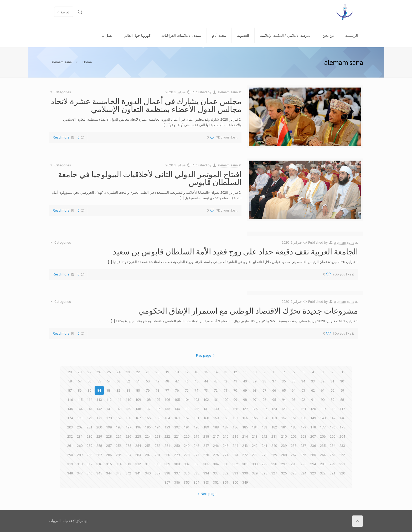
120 (313, 409)
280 (167, 455)
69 (245, 390)
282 (148, 455)
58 (70, 381)
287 (99, 455)
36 (284, 381)
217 (216, 436)
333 (216, 473)
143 (89, 409)
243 (245, 446)
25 (109, 372)
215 (235, 436)
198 (119, 427)
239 (284, 446)
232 (70, 436)
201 (89, 427)
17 (187, 372)
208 (303, 436)
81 (128, 390)
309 (167, 464)
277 (196, 455)
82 (119, 390)
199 (109, 427)
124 (274, 409)
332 (226, 473)
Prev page (206, 355)
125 (264, 409)
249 (187, 446)
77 (167, 390)
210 (284, 436)
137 (148, 409)
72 (216, 390)
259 (89, 446)
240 (274, 446)
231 (80, 436)
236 (313, 446)
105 (177, 400)
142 (99, 409)
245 (226, 446)
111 (119, 400)
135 (167, 409)
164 (167, 418)
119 (323, 409)
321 (333, 473)
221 (177, 436)
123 (284, 409)
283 (138, 455)
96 (264, 400)
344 (109, 473)
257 (109, 446)
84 (99, 390)
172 (89, 418)
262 (342, 455)
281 (158, 455)
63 (303, 390)
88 (342, 400)
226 (128, 436)
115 (80, 400)
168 (128, 418)
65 (284, 390)
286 (109, 455)
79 (148, 390)
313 (128, 464)
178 (313, 427)
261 (70, 446)
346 (89, 473)
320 (342, 473)
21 (148, 372)
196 (138, 427)
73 (206, 390)
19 (167, 372)
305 (206, 464)
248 (196, 446)
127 (245, 409)
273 (235, 455)
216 (226, 436)
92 (303, 400)
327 (274, 473)
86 (80, 390)
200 (99, 427)
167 (138, 418)
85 (89, 390)
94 (284, 400)
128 (235, 409)
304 (216, 464)
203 (70, 427)
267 (294, 455)
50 (148, 381)
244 (235, 446)
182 (274, 427)
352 (216, 482)
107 (158, 400)
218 (206, 436)
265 (313, 455)
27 (89, 372)
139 (128, 409)
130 (216, 409)
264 (323, 455)
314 (119, 464)
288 (89, 455)
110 (128, 400)
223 (158, 436)
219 (196, 436)
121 (303, 409)
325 (294, 473)
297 (284, 464)
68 (255, 390)
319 (70, 464)
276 (206, 455)
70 (235, 390)
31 (332, 381)
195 (148, 427)
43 (216, 381)
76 (177, 390)
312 (138, 464)
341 (138, 473)
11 (245, 372)
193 (167, 427)
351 (226, 482)
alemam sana (228, 92)
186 (235, 427)
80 (138, 390)
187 (226, 427)
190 (196, 427)
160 (206, 418)
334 (206, 473)
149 (313, 418)
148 (323, 418)
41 (235, 381)
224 (148, 436)
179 (303, 427)
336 (187, 473)
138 (138, 409)
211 (274, 436)
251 (167, 446)
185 (245, 427)
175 (342, 427)
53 (119, 381)
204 (342, 436)
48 (167, 381)
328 (264, 473)
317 (89, 464)
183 (264, 427)
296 (294, 464)
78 (157, 390)
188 (216, 427)
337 (177, 473)
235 (323, 446)
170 (109, 418)
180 (294, 427)
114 (89, 400)
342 (128, 473)
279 (177, 455)
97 (255, 400)
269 (274, 455)
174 (70, 418)
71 (225, 390)
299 (264, 464)
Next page (206, 494)
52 (128, 381)
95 (274, 400)
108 (148, 400)
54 (109, 381)
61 (323, 390)
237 (303, 446)
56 (89, 381)
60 (332, 390)
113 (99, 400)
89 (332, 400)
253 (148, 446)
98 (245, 400)
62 (313, 390)
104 (187, 400)
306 (196, 464)
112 (109, 400)
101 (216, 400)
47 (177, 381)
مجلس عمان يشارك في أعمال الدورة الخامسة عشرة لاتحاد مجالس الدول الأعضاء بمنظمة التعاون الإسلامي (146, 105)
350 (235, 482)
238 (294, 446)
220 (187, 436)
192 (177, 427)
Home (87, 62)
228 (109, 436)
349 (245, 482)
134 (177, 409)
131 (206, 409)
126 (255, 409)
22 (138, 372)
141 (109, 409)
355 (187, 482)
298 (274, 464)
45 (196, 381)
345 (99, 473)
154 (264, 418)
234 (333, 446)
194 (158, 427)
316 (99, 464)
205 (333, 436)
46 (187, 381)
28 (80, 372)
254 (138, 446)
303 (226, 464)
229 (99, 436)
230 (89, 436)
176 (333, 427)
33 (313, 381)
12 (235, 372)
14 (216, 372)
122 (294, 409)
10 (255, 372)
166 (148, 418)
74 (196, 390)
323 (313, 473)
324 (303, 473)
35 (293, 381)
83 (109, 390)
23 (128, 372)
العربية (63, 12)
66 (274, 390)
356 (177, 482)
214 (245, 436)
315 (109, 464)
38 (264, 381)
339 (158, 473)
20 (157, 372)
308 (177, 464)
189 (206, 427)
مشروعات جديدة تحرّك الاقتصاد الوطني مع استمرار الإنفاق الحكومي (248, 310)
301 (245, 464)
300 (255, 464)
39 (255, 381)
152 (284, 418)
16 (196, 372)
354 (196, 482)
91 (313, 400)
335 (196, 473)
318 (80, 464)
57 (80, 381)
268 (284, 455)
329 (255, 473)
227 (119, 436)
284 (128, 455)
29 (70, 372)
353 (206, 482)
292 (333, 464)
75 (187, 390)
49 (157, 381)
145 (70, 409)
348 (70, 473)
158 (226, 418)
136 (158, 409)
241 (264, 446)
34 (303, 381)
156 (245, 418)
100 (226, 400)
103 (196, 400)
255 (128, 446)
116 (70, 400)
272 (245, 455)
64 (293, 390)
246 (216, 446)
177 (323, 427)
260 (80, 446)
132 (196, 409)
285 (119, 455)
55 (99, 381)
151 (294, 418)
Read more (61, 137)
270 (264, 455)
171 (99, 418)
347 (80, 473)
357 (167, 482)
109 (138, 400)
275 (216, 455)
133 (187, 409)
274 (226, 455)
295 (303, 464)
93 (293, 400)
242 (255, 446)
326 (284, 473)
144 (80, 409)
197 (128, 427)
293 (323, 464)
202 (80, 427)
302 (235, 464)
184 (255, 427)
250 (177, 446)
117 (342, 409)
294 (313, 464)
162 (187, 418)
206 (323, 436)
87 (70, 390)
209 (294, 436)
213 (255, 436)
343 (119, 473)
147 (333, 418)
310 (158, 464)
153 (274, 418)
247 (206, 446)
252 (158, 446)
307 (187, 464)
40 (245, 381)
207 (313, 436)
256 (119, 446)
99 (235, 400)
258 (99, 446)
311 (148, 464)
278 (187, 455)
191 (187, 427)
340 (148, 473)
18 (177, 372)
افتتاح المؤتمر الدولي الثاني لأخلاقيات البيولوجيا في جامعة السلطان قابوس (150, 178)
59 (342, 390)
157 (235, 418)
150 (303, 418)
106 (167, 400)
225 (138, 436)
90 (323, 400)
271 (255, 455)
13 (225, 372)
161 (196, 418)
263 (333, 455)
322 (323, 473)
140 (119, 409)
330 (245, 473)
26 (99, 372)
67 (264, 390)
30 (342, 381)
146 (342, 418)
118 (333, 409)
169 (119, 418)
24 (119, 372)
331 (235, 473)
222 (167, 436)
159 (216, 418)
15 (206, 372)
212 (264, 436)
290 (70, 455)
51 (138, 381)
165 (158, 418)
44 (206, 381)
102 (206, 400)
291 (342, 464)
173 (80, 418)
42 (225, 381)
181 (284, 427)
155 (255, 418)
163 (177, 418)
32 (323, 381)
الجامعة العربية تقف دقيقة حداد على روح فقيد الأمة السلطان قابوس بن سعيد (235, 251)
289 (80, 455)
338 (167, 473)
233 (342, 446)
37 (274, 381)
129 (226, 409)
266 (303, 455)
